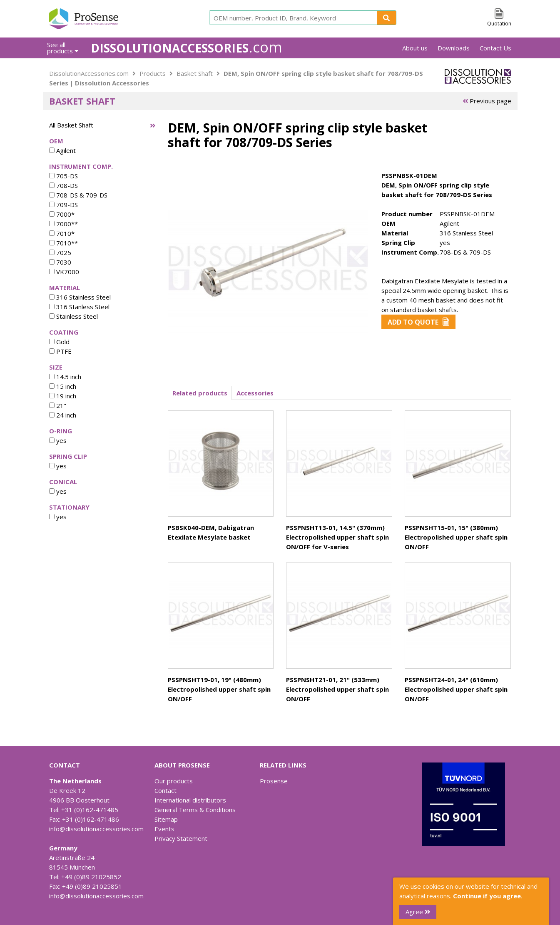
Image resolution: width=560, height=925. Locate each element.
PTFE (60, 351)
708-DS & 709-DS (78, 195)
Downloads (454, 48)
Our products (174, 781)
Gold (59, 342)
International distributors (190, 800)
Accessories (255, 393)
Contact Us (495, 48)
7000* (62, 214)
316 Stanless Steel (79, 307)
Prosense (274, 781)
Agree (418, 912)
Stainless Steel (73, 316)
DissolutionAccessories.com (89, 73)
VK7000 (64, 272)
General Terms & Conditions (195, 810)
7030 (60, 262)
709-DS (63, 205)
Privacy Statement (181, 838)
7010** (63, 243)
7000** (63, 224)
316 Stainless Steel (80, 297)
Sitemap (166, 819)
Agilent (62, 150)
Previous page (487, 101)
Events (164, 829)
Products (153, 73)
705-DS (63, 176)
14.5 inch (65, 377)
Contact (166, 790)
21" (58, 405)
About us (415, 48)
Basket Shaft (195, 73)
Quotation (499, 24)
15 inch (63, 386)
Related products (200, 393)
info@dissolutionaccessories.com (96, 829)
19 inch (63, 396)
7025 (60, 252)
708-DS (63, 185)
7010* (62, 233)
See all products (63, 48)
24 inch (63, 415)
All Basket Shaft (71, 125)
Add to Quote (419, 322)
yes (58, 440)
